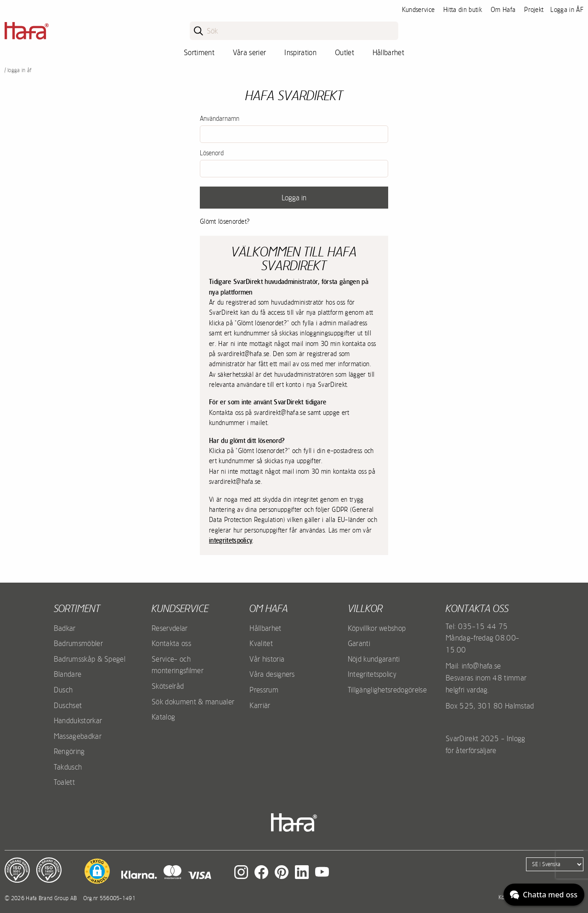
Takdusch (68, 767)
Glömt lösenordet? (225, 221)
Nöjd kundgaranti (374, 659)
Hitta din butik (463, 10)
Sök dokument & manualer (193, 702)
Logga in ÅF (567, 10)
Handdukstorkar (78, 720)
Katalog (163, 717)
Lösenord (212, 153)
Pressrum (264, 690)
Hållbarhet (388, 52)
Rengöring (69, 751)
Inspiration (300, 52)
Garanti (359, 643)
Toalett (64, 782)
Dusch (63, 690)
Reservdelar (170, 628)
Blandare (68, 674)
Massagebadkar (78, 736)
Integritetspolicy (372, 674)
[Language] (555, 864)
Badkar (65, 628)
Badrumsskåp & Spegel (90, 659)
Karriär (260, 705)
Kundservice (418, 10)
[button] (97, 871)
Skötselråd (168, 686)
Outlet (345, 52)
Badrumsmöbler (78, 643)
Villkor (365, 608)
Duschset (68, 705)
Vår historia (267, 659)
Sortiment (199, 52)
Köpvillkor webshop (377, 628)
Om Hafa (503, 10)
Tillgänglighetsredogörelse (387, 690)
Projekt (534, 10)
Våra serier (250, 52)
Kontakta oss (171, 643)
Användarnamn (220, 119)
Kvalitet (261, 643)
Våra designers (272, 674)
